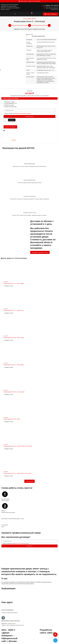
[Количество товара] (6, 120)
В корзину (12, 120)
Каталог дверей (27, 19)
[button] (15, 14)
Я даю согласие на (18, 113)
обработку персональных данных (23, 113)
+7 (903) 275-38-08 (51, 6)
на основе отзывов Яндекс (38, 36)
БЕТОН (34, 19)
